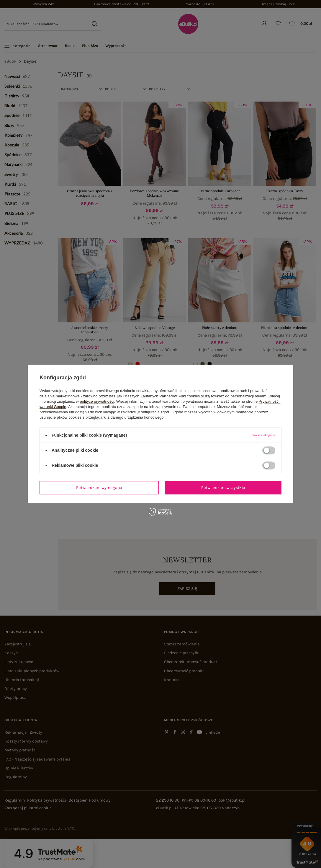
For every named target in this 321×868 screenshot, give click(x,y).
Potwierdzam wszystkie (223, 488)
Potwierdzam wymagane (99, 488)
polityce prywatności (97, 401)
